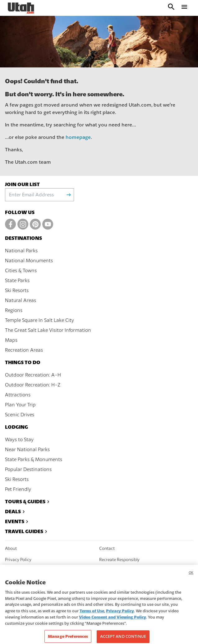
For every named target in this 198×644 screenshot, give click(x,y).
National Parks (21, 251)
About (11, 549)
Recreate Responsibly (119, 560)
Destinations (23, 238)
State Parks (17, 281)
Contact (107, 549)
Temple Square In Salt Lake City (39, 320)
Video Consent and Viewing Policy (113, 622)
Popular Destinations (28, 469)
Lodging (16, 427)
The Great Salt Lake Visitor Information (48, 330)
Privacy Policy (18, 560)
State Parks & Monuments (34, 459)
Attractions (18, 395)
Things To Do (23, 362)
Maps (11, 340)
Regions (14, 310)
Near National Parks (27, 450)
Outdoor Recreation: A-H (33, 375)
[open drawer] (184, 8)
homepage (78, 137)
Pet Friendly (18, 489)
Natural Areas (21, 300)
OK (191, 578)
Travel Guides (27, 531)
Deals (16, 512)
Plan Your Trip (20, 405)
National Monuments (29, 261)
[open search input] (171, 8)
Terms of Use (92, 616)
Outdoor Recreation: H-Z (33, 385)
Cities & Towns (21, 271)
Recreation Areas (24, 350)
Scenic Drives (20, 415)
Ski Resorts (17, 290)
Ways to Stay (19, 440)
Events (17, 521)
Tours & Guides (28, 502)
